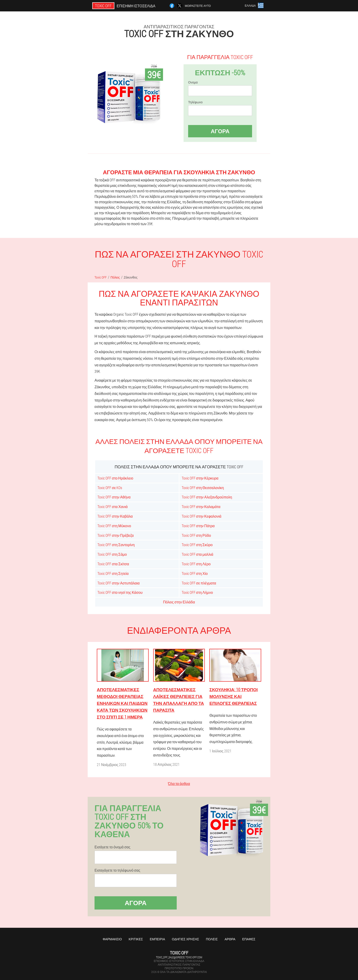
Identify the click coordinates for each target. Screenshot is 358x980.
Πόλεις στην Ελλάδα (179, 602)
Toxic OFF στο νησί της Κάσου (120, 592)
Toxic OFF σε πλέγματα (199, 583)
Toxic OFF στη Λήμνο (197, 592)
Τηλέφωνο (195, 102)
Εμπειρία (157, 939)
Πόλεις (212, 939)
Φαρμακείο (112, 939)
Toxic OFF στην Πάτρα (198, 526)
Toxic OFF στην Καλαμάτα (201, 507)
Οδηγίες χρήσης (186, 939)
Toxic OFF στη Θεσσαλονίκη (203, 488)
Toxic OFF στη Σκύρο (197, 545)
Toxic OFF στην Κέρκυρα (200, 478)
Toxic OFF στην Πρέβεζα (116, 535)
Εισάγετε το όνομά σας (112, 847)
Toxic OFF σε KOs (110, 488)
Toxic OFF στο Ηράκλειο (115, 478)
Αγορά (220, 131)
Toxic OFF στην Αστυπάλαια (119, 583)
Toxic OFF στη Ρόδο (196, 535)
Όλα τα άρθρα (179, 783)
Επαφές (249, 939)
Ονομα (193, 82)
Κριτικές (136, 939)
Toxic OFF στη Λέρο (196, 564)
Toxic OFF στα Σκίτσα (113, 564)
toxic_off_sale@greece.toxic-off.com (179, 957)
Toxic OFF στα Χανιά (113, 507)
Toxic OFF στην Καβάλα (115, 516)
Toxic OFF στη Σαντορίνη (116, 545)
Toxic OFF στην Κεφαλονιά (202, 516)
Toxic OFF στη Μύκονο (114, 526)
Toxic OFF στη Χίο (195, 573)
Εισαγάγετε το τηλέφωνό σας (117, 870)
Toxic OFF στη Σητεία (113, 573)
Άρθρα (230, 939)
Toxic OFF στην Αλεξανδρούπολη (207, 497)
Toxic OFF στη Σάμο (112, 554)
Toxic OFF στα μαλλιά (198, 554)
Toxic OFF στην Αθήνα (114, 497)
